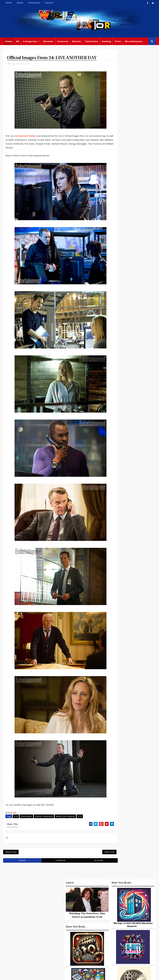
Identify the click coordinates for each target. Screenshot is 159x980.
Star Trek (93, 920)
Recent (133, 658)
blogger (90, 868)
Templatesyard (36, 975)
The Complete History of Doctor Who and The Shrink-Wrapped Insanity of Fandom (133, 740)
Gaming (106, 41)
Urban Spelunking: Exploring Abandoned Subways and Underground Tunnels (131, 695)
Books (80, 920)
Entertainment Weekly (25, 143)
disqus (20, 868)
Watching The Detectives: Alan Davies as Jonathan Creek (133, 480)
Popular (118, 658)
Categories (30, 41)
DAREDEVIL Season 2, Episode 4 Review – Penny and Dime (138, 754)
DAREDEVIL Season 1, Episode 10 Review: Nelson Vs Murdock (138, 767)
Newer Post (11, 859)
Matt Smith (132, 933)
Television (91, 41)
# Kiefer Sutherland (44, 823)
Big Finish (124, 902)
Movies (77, 41)
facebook (55, 868)
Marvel (131, 914)
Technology (135, 945)
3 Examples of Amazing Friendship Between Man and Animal (131, 683)
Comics (86, 914)
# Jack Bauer (26, 823)
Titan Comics (116, 914)
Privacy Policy (52, 975)
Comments (34, 3)
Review (74, 914)
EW (15, 819)
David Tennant (67, 926)
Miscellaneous (134, 41)
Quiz (61, 951)
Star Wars (115, 921)
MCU (112, 945)
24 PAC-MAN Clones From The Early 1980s (138, 778)
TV (90, 907)
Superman (115, 951)
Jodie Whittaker (80, 932)
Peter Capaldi (66, 920)
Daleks (113, 939)
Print (118, 41)
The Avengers (117, 958)
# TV (80, 823)
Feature (63, 907)
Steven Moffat (117, 927)
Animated (126, 939)
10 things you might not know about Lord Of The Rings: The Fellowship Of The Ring (132, 670)
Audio (122, 945)
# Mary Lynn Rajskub (65, 823)
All (18, 41)
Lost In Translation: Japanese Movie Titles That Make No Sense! (138, 726)
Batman (63, 932)
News (9, 49)
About (20, 3)
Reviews (48, 41)
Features (63, 41)
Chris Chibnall (67, 938)
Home (9, 3)
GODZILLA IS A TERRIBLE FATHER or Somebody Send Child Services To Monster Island (131, 711)
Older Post (99, 859)
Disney (83, 926)
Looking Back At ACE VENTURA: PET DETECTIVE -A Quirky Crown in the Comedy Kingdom (131, 793)
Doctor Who (23, 49)
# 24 (16, 823)
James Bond (116, 933)
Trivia (145, 908)
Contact (49, 3)
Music (143, 921)
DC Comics (130, 921)
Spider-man (85, 938)
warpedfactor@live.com (18, 936)
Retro (131, 927)
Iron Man (130, 951)
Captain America (68, 944)
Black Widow (88, 944)
